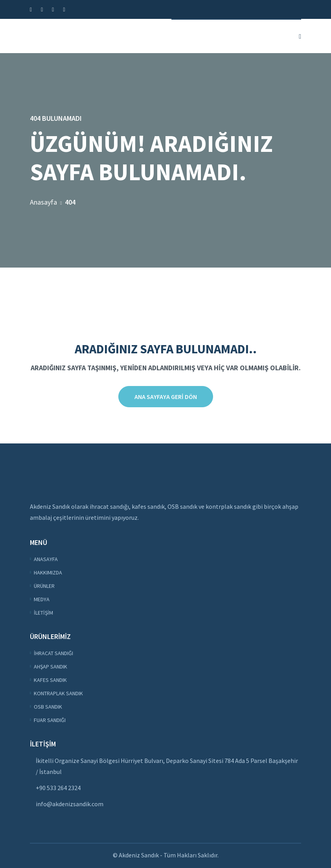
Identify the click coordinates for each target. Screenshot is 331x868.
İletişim (43, 613)
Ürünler (44, 586)
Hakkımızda (48, 573)
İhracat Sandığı (53, 653)
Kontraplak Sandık (58, 693)
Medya (42, 599)
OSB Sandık (48, 707)
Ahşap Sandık (51, 667)
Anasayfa (43, 202)
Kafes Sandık (50, 680)
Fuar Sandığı (50, 720)
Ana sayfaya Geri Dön (166, 397)
